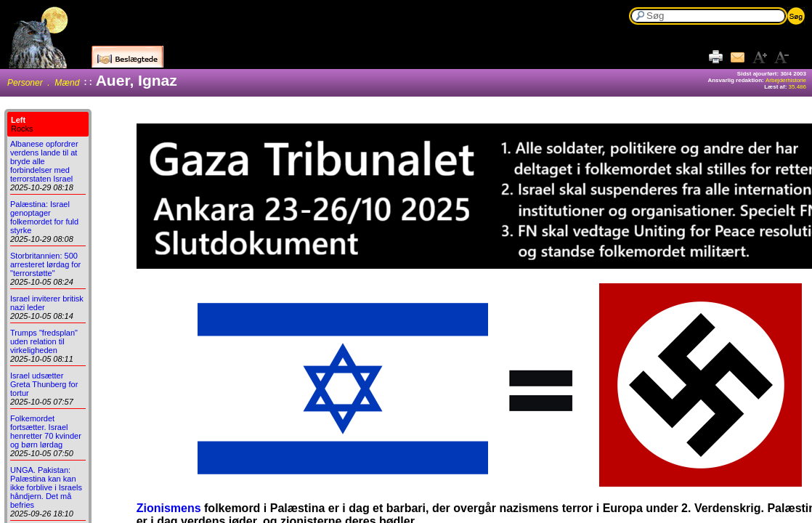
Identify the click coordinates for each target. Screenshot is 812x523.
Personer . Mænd (43, 83)
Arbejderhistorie (786, 80)
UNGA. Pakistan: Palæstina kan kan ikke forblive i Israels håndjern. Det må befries (46, 487)
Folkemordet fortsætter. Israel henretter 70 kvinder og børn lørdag (46, 431)
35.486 (797, 87)
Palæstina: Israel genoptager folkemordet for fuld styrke (44, 217)
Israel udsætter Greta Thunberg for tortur (44, 384)
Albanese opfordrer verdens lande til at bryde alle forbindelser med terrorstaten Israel (44, 161)
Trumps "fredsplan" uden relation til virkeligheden (44, 341)
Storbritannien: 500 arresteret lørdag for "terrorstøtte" (45, 264)
